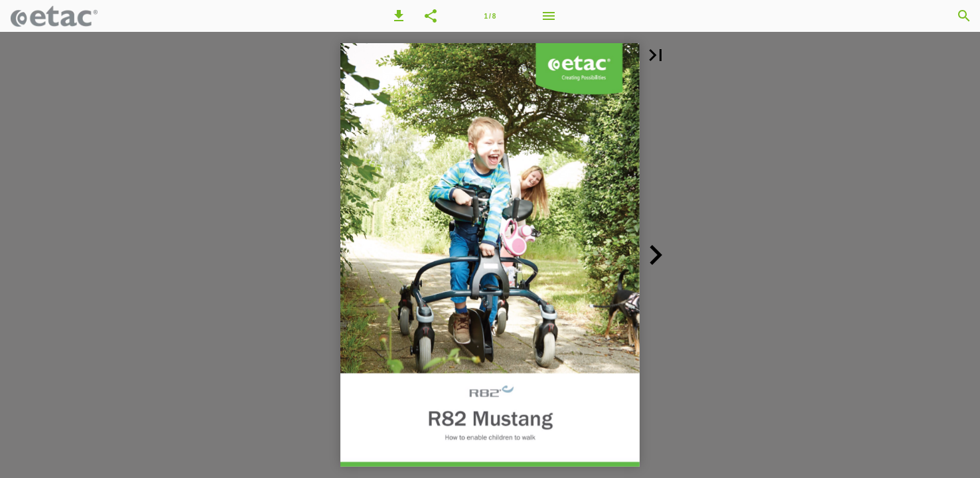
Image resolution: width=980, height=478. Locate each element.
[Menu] (549, 16)
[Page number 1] (490, 16)
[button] (399, 16)
